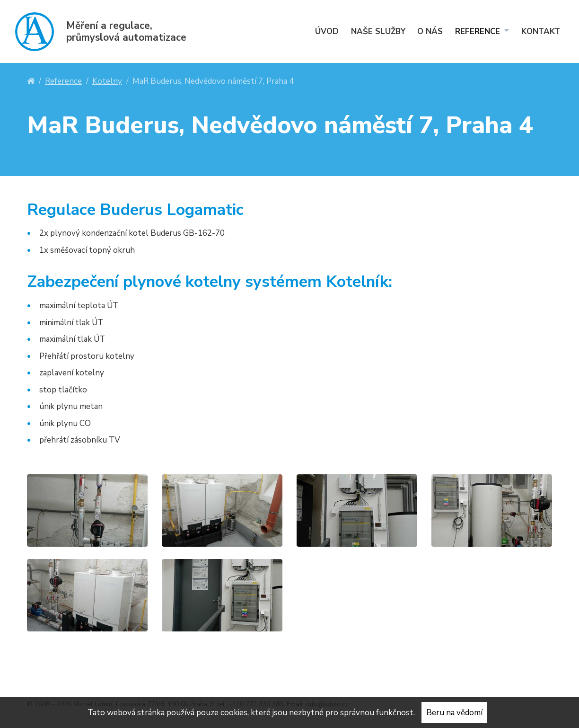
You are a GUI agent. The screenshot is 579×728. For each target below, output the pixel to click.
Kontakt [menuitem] (541, 31)
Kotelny (107, 81)
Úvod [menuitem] (327, 31)
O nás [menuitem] (430, 31)
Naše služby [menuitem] (378, 31)
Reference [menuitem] (479, 31)
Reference (63, 81)
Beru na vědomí (454, 713)
